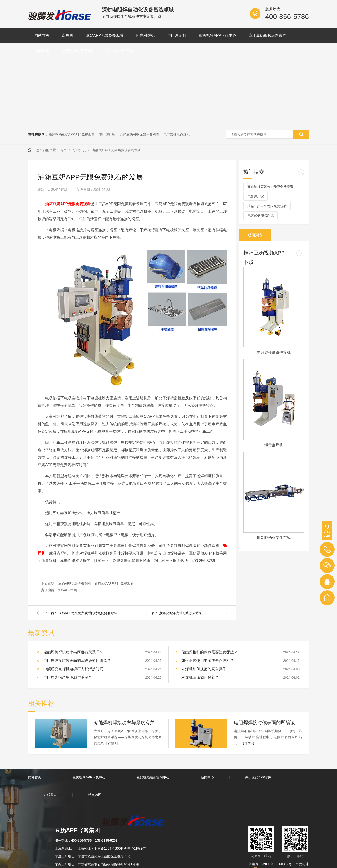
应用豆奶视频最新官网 (267, 35)
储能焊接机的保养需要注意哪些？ (209, 652)
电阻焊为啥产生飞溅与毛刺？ (68, 677)
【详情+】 (112, 743)
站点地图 (95, 795)
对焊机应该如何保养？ (200, 677)
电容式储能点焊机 (177, 134)
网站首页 (42, 35)
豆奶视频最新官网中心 (153, 777)
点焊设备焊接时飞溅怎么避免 (180, 613)
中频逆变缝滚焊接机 (274, 352)
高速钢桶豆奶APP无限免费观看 (72, 134)
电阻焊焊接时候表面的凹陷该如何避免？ (268, 723)
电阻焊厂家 (107, 134)
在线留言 (50, 795)
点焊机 (68, 35)
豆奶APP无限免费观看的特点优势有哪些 (88, 613)
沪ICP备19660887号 (277, 864)
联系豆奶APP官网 (120, 51)
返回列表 (255, 235)
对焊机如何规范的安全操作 (204, 669)
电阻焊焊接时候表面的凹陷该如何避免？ (77, 661)
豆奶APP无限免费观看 (105, 35)
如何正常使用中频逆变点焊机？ (208, 661)
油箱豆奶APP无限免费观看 (139, 134)
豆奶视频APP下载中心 (217, 35)
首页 (64, 150)
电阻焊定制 (177, 35)
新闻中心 (207, 777)
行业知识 (80, 150)
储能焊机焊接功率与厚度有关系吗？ (73, 652)
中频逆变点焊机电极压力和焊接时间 (73, 669)
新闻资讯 (42, 51)
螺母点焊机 (274, 445)
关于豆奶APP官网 (77, 51)
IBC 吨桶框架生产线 (274, 538)
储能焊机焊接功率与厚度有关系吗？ (128, 723)
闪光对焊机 (145, 35)
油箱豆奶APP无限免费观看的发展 (116, 150)
